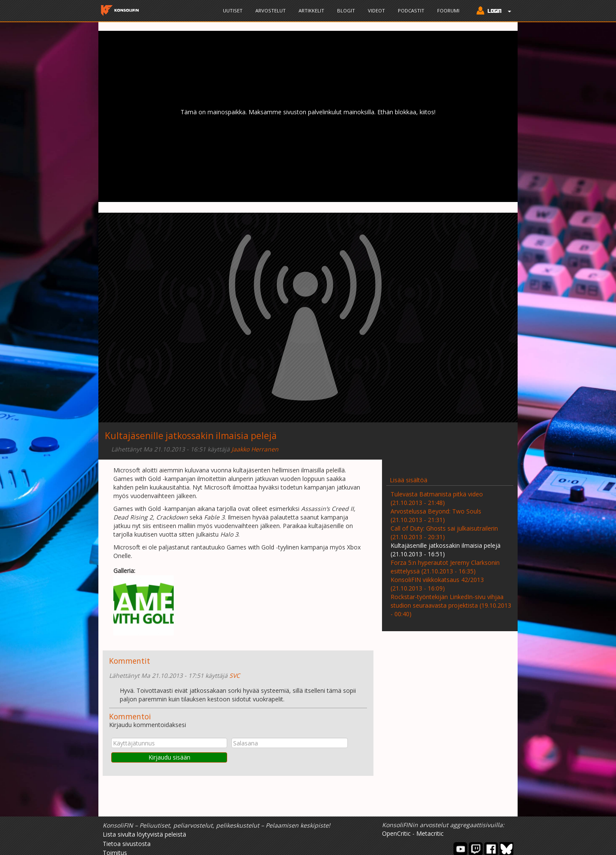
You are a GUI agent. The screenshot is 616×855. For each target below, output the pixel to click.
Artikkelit (311, 10)
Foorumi (448, 10)
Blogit (346, 10)
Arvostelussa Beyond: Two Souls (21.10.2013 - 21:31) (436, 515)
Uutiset (233, 10)
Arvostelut (271, 10)
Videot (376, 10)
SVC (235, 675)
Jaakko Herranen (255, 449)
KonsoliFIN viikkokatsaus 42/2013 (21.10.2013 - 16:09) (437, 584)
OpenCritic (396, 833)
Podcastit (411, 10)
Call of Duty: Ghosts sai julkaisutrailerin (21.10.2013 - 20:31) (444, 533)
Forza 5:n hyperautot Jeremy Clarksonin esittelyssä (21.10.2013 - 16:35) (445, 567)
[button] (492, 12)
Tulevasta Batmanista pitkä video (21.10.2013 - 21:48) (437, 498)
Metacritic (430, 833)
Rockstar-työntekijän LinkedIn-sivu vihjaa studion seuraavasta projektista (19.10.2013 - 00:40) (451, 605)
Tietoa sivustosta (127, 844)
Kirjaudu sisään (169, 757)
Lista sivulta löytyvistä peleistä (144, 834)
